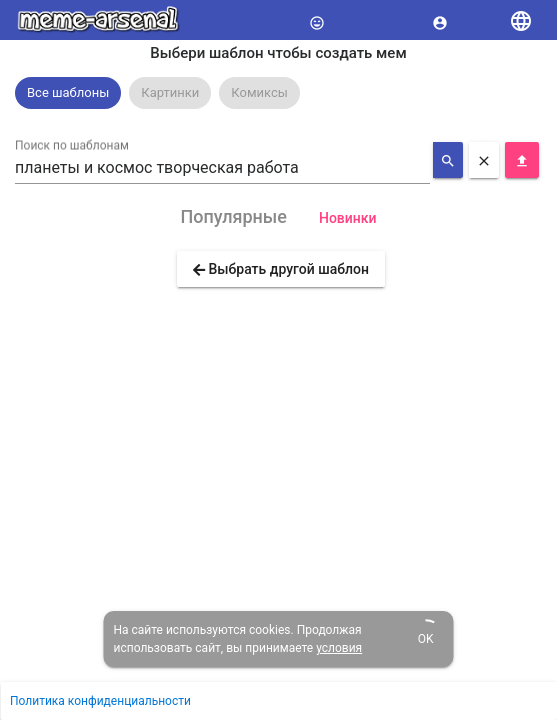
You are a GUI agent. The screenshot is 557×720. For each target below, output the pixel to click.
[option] (68, 93)
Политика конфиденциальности (100, 701)
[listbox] (278, 93)
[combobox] (222, 168)
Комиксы (259, 92)
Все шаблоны (68, 92)
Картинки (170, 92)
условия (339, 648)
